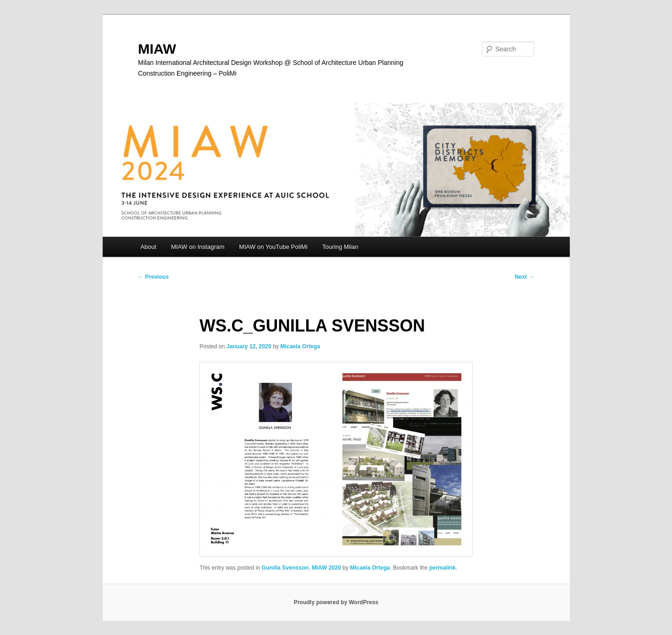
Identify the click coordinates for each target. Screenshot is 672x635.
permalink (442, 568)
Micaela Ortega (300, 346)
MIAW (157, 49)
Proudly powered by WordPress (336, 602)
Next (524, 277)
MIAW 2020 (326, 568)
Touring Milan (340, 247)
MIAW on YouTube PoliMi (273, 247)
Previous (154, 277)
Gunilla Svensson (285, 568)
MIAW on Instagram (198, 247)
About (149, 247)
